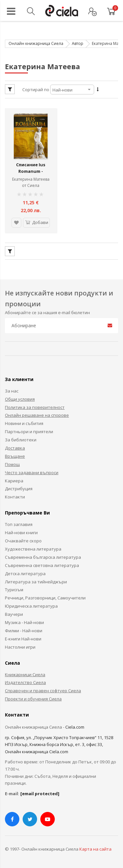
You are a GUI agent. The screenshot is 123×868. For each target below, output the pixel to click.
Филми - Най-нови (24, 629)
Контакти (15, 496)
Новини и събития (24, 422)
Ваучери (14, 613)
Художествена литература (33, 548)
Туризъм (14, 589)
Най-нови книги (21, 531)
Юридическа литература (31, 605)
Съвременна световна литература (42, 564)
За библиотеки (21, 438)
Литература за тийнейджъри (36, 580)
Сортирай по (36, 90)
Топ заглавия (19, 523)
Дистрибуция (19, 488)
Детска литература (25, 572)
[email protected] (40, 792)
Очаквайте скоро (23, 539)
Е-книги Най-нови (23, 637)
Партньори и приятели (29, 430)
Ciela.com (75, 726)
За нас (12, 390)
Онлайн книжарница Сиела (36, 43)
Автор (78, 43)
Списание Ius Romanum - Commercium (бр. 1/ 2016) (31, 173)
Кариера (14, 479)
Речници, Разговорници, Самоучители (45, 596)
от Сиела (31, 184)
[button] (16, 221)
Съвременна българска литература (43, 556)
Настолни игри (20, 646)
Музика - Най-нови (24, 621)
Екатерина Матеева (31, 178)
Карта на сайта (95, 848)
